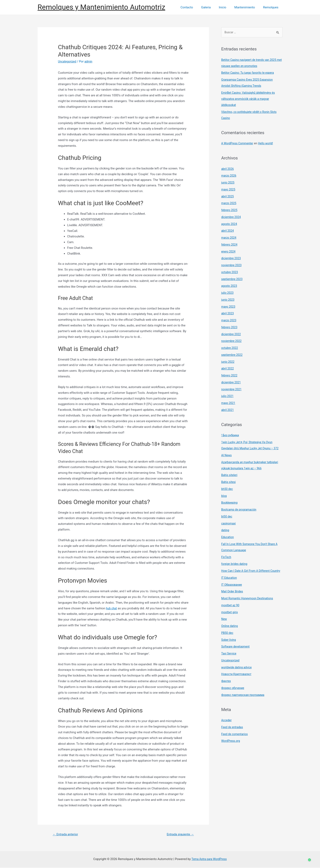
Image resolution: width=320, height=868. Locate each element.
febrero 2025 (230, 210)
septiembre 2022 (233, 355)
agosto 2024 (230, 224)
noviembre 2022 (232, 341)
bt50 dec (227, 523)
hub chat (112, 608)
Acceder (227, 733)
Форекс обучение (234, 701)
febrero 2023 (230, 328)
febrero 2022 (230, 376)
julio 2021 (228, 396)
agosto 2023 (230, 286)
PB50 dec (228, 645)
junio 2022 (228, 362)
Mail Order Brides (233, 604)
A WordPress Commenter (238, 144)
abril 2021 (228, 410)
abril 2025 (228, 197)
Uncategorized (68, 61)
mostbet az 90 (231, 618)
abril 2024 (228, 231)
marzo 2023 (229, 321)
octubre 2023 (230, 273)
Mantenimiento (248, 7)
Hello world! (269, 144)
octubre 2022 (230, 348)
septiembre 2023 (233, 279)
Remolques (272, 7)
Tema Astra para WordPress (209, 860)
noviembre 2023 (232, 266)
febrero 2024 (230, 245)
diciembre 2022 (232, 335)
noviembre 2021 (232, 390)
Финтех (226, 694)
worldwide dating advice (238, 680)
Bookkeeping (230, 509)
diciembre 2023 (232, 259)
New (224, 632)
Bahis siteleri (230, 482)
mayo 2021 (229, 403)
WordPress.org (231, 753)
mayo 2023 (229, 307)
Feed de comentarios (236, 747)
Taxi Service (229, 666)
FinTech (227, 564)
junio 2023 (228, 300)
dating (226, 537)
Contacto (196, 7)
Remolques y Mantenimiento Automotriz (101, 7)
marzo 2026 (229, 176)
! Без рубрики (231, 436)
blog (224, 502)
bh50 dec (228, 495)
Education (228, 544)
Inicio (228, 7)
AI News (227, 462)
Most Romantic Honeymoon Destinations (249, 611)
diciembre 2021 (232, 383)
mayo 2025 (229, 190)
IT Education (230, 590)
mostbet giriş (230, 625)
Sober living (229, 652)
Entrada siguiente (179, 835)
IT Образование (232, 597)
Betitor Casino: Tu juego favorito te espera (250, 73)
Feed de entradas (233, 740)
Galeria (213, 7)
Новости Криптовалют (237, 687)
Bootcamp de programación (240, 516)
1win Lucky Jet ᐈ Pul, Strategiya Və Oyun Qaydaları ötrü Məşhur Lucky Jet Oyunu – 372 (249, 449)
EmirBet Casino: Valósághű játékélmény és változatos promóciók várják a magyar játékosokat (250, 99)
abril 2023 (228, 314)
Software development (237, 659)
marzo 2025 (229, 204)
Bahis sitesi (229, 489)
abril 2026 (228, 169)
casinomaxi (229, 530)
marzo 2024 (229, 238)
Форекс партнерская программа (244, 708)
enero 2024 (229, 252)
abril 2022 (228, 369)
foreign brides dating (235, 570)
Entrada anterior (67, 835)
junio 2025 (228, 183)
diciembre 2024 (232, 217)
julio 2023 (228, 293)
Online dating (230, 639)
